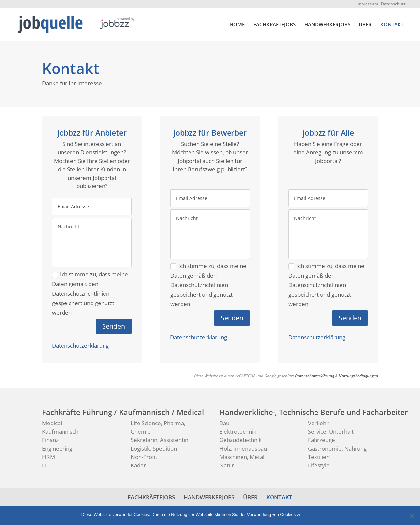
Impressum (367, 4)
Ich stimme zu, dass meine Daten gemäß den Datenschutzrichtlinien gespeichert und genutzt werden (90, 293)
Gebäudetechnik (240, 440)
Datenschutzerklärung (80, 346)
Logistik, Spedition (154, 448)
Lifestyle (319, 465)
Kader (138, 465)
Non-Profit (144, 457)
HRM (48, 457)
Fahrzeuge (321, 440)
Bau (224, 423)
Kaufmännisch (60, 432)
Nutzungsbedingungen (358, 376)
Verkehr (318, 423)
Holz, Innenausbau (243, 448)
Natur (227, 465)
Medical (52, 423)
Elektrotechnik (238, 432)
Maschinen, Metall (242, 457)
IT (44, 465)
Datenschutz (393, 4)
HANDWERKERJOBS (327, 25)
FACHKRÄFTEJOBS (274, 25)
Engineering (57, 448)
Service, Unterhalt (331, 432)
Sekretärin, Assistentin (159, 440)
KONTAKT (392, 25)
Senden (114, 326)
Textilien (319, 457)
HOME (237, 25)
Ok (309, 515)
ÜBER (365, 25)
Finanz (50, 440)
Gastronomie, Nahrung (337, 448)
